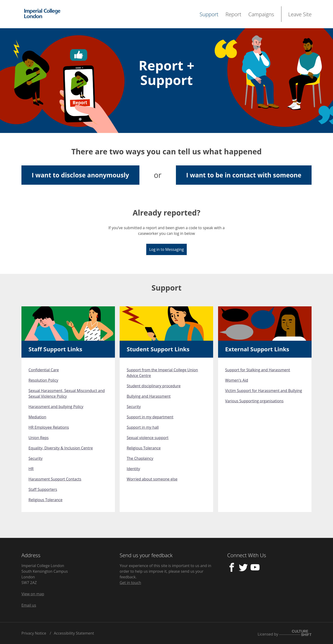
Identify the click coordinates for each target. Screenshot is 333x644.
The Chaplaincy (140, 458)
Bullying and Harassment (149, 396)
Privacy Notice (34, 633)
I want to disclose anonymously (81, 175)
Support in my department (150, 417)
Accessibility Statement (74, 633)
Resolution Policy (43, 380)
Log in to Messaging (166, 249)
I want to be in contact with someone (244, 175)
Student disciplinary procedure (154, 386)
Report (233, 14)
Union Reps (39, 438)
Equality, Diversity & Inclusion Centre (61, 448)
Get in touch (130, 583)
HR (31, 469)
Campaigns (261, 14)
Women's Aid (237, 380)
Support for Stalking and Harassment (258, 370)
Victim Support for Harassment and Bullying (264, 391)
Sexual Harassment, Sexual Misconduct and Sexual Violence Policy (67, 393)
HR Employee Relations (49, 427)
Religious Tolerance (45, 500)
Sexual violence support (148, 438)
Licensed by (285, 633)
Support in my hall (143, 427)
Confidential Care (44, 370)
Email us (29, 605)
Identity (133, 469)
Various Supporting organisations (254, 401)
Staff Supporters (43, 489)
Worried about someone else (152, 479)
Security (36, 458)
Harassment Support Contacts (55, 479)
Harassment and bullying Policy (56, 407)
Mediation (37, 417)
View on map (33, 594)
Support (209, 14)
